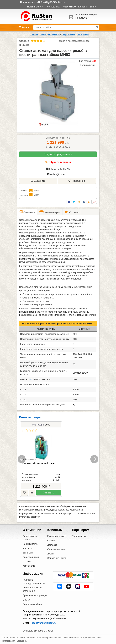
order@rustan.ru (58, 174)
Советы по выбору (32, 604)
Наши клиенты (30, 544)
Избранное (77, 181)
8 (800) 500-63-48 (57, 619)
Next (94, 459)
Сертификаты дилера (30, 538)
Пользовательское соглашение (32, 589)
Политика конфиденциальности (34, 581)
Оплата (51, 541)
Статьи (26, 600)
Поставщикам (53, 7)
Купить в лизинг (58, 162)
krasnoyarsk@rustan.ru (44, 623)
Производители (31, 557)
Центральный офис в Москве (38, 631)
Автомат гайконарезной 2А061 (39, 463)
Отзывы (27, 561)
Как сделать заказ (57, 536)
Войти (93, 7)
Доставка (52, 545)
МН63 (30, 379)
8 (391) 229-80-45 (58, 169)
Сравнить (38, 181)
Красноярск (29, 2)
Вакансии (28, 553)
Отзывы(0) (25, 41)
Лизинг (51, 554)
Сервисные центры (57, 558)
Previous (22, 459)
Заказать (48, 493)
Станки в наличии (57, 549)
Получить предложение (58, 154)
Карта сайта (29, 566)
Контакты (83, 7)
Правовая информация (35, 595)
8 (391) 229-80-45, (38, 619)
